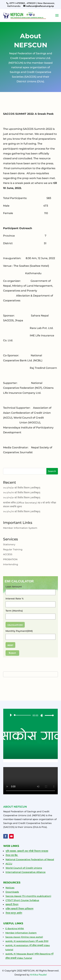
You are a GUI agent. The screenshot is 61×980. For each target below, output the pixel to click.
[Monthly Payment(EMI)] (30, 637)
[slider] (23, 715)
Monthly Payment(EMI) (19, 631)
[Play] (11, 715)
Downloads (12, 892)
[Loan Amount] (30, 592)
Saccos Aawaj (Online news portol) (24, 937)
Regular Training (13, 550)
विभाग (15, 904)
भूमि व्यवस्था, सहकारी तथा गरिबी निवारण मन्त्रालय (27, 851)
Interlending (11, 565)
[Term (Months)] (30, 617)
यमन (22, 909)
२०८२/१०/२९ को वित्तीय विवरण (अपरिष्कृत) (22, 493)
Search (52, 472)
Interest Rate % (15, 599)
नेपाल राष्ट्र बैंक (12, 855)
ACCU (9, 864)
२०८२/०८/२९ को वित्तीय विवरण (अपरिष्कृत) (22, 512)
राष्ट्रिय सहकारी (12, 909)
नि (19, 909)
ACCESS (8, 555)
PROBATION (10, 560)
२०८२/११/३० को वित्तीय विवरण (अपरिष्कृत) (22, 488)
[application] (30, 715)
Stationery (9, 545)
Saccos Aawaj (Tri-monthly (21, 896)
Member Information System (20, 528)
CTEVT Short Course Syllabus (22, 900)
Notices (10, 888)
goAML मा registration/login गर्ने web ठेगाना (27, 941)
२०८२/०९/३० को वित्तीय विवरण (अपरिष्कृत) (22, 498)
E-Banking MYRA (15, 928)
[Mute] (42, 715)
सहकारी (9, 904)
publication (43, 896)
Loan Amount (14, 587)
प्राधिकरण (29, 909)
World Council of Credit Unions (24, 868)
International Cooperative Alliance (26, 872)
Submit (12, 653)
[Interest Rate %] (30, 605)
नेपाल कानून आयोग (14, 913)
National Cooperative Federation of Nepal (30, 859)
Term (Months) (14, 611)
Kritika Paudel (38, 975)
